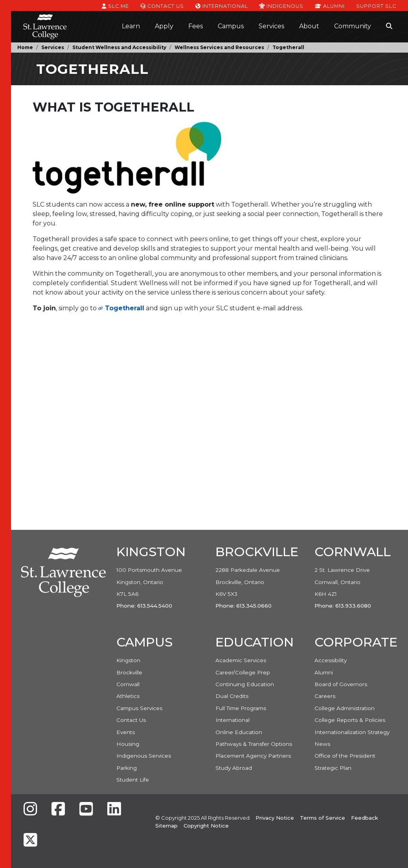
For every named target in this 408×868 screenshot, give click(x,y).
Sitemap (166, 826)
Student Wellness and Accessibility (119, 47)
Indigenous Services (144, 756)
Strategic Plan (333, 768)
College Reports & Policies (350, 720)
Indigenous (281, 5)
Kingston (128, 660)
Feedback (365, 818)
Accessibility (331, 660)
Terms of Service (323, 818)
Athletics (128, 696)
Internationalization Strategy (352, 732)
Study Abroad (234, 768)
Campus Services (139, 708)
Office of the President (345, 756)
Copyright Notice (206, 826)
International (222, 5)
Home (25, 47)
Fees (196, 26)
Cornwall (128, 684)
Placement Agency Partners (253, 756)
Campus (231, 26)
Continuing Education (245, 684)
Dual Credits (232, 696)
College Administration (345, 708)
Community (353, 26)
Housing (128, 744)
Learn (131, 26)
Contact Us (162, 5)
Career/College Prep (243, 672)
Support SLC (376, 5)
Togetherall (125, 308)
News (322, 744)
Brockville (129, 672)
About (309, 26)
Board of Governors (341, 684)
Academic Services (241, 660)
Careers (325, 696)
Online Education (239, 732)
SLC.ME (115, 5)
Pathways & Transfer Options (254, 744)
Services (271, 26)
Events (126, 732)
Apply (164, 26)
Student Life (133, 780)
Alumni (330, 5)
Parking (127, 768)
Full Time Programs (241, 708)
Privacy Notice (275, 818)
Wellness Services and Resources (219, 47)
